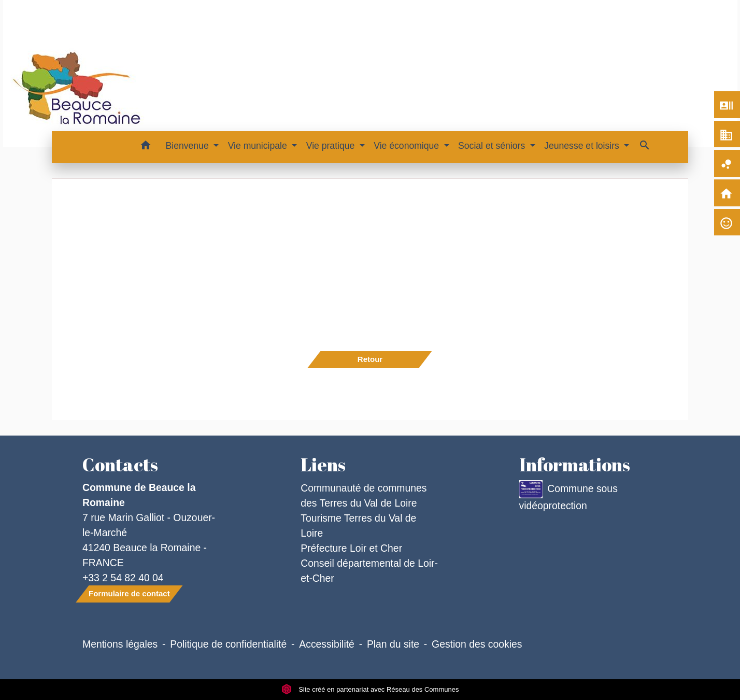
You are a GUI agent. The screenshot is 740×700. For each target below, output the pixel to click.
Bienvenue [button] (189, 146)
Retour (370, 359)
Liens (323, 465)
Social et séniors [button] (493, 146)
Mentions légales (120, 644)
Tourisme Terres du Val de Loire (358, 526)
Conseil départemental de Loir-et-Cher (369, 571)
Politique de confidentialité (228, 644)
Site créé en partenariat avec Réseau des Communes (370, 689)
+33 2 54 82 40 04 (123, 578)
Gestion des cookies (477, 644)
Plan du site (393, 644)
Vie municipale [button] (259, 146)
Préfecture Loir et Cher (351, 548)
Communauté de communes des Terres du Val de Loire (364, 495)
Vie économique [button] (408, 146)
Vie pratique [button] (332, 146)
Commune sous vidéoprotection (568, 496)
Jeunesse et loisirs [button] (583, 146)
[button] (146, 147)
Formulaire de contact (129, 593)
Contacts (120, 465)
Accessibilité (327, 644)
